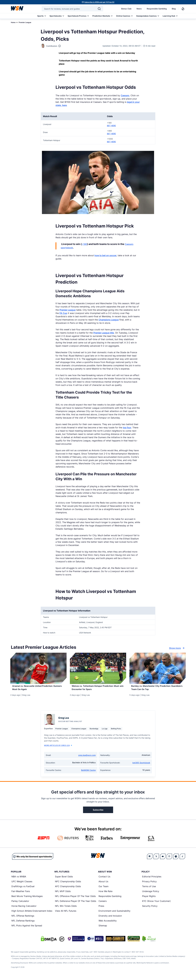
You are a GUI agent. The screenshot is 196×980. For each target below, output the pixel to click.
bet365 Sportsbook (141, 765)
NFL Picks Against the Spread (27, 928)
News (139, 9)
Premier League (25, 22)
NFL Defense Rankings (23, 923)
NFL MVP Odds (63, 894)
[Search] (99, 9)
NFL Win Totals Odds (66, 909)
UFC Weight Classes (22, 884)
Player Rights (149, 899)
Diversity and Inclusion (110, 919)
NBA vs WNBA (19, 879)
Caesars (125, 95)
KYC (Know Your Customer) (156, 904)
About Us (103, 884)
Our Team (104, 889)
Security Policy (150, 909)
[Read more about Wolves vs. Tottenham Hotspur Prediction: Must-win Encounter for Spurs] (98, 689)
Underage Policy (151, 894)
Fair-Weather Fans (21, 894)
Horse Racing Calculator (24, 909)
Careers (103, 904)
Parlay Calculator (20, 904)
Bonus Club (126, 9)
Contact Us (104, 879)
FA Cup (63, 313)
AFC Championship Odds (68, 889)
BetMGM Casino (88, 773)
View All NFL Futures (66, 914)
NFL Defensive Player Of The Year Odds (76, 904)
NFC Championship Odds (68, 884)
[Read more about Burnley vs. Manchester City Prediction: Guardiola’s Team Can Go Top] (158, 689)
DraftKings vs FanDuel (23, 889)
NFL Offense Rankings (23, 919)
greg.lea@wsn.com (87, 758)
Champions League (109, 320)
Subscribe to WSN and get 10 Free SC (99, 2)
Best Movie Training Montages (27, 899)
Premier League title (104, 333)
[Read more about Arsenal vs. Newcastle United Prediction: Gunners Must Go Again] (38, 689)
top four (127, 428)
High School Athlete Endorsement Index (32, 914)
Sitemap (103, 928)
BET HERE (111, 126)
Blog (174, 9)
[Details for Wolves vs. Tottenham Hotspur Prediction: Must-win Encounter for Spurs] (98, 668)
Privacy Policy (149, 884)
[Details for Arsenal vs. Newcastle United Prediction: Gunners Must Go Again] (38, 668)
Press (101, 909)
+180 (84, 244)
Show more (177, 648)
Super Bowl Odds (64, 879)
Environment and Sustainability (114, 914)
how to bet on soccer (105, 255)
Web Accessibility (108, 923)
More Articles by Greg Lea (58, 748)
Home (13, 22)
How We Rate (105, 894)
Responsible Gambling (157, 9)
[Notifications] (183, 9)
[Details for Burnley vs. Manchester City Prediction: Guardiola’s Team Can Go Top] (158, 668)
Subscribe (98, 813)
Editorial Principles (152, 879)
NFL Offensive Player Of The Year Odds (75, 899)
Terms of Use (149, 889)
